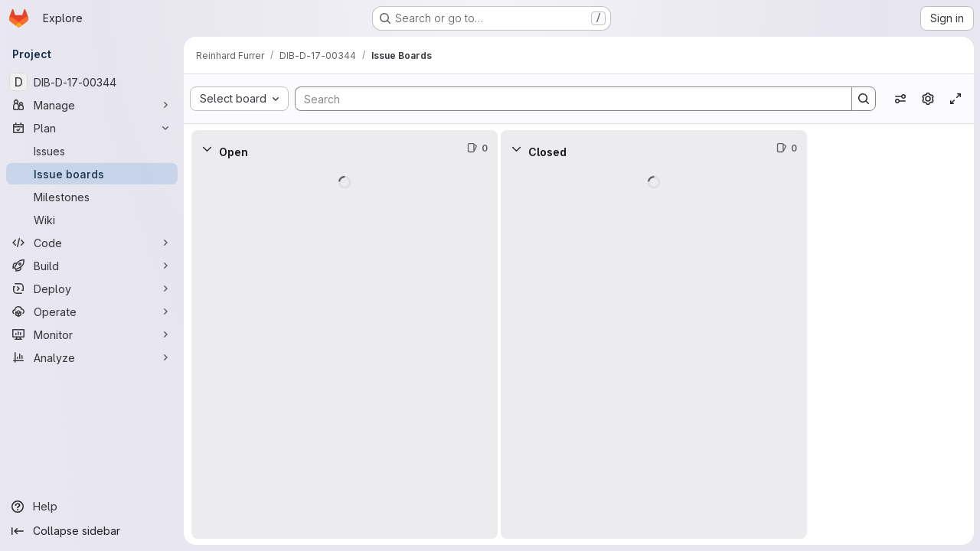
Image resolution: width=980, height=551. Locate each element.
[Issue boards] (92, 174)
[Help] (92, 507)
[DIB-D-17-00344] (92, 82)
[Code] (92, 243)
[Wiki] (92, 220)
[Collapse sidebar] (92, 531)
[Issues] (92, 151)
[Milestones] (92, 197)
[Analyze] (92, 357)
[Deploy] (92, 289)
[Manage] (92, 105)
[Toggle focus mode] (955, 99)
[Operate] (92, 311)
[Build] (92, 266)
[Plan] (92, 128)
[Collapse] (207, 148)
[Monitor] (92, 334)
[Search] (566, 99)
